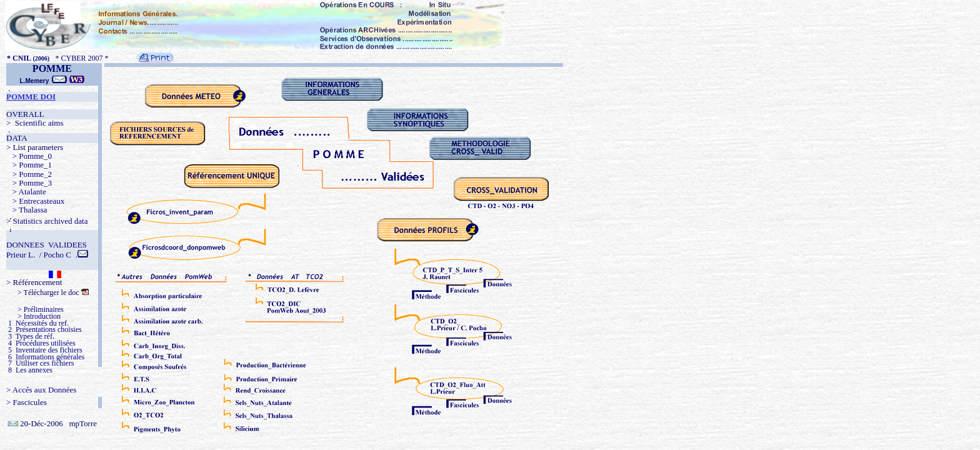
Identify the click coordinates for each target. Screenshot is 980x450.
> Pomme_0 (29, 156)
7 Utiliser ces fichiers (40, 363)
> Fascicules (27, 402)
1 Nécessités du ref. (37, 323)
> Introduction (33, 316)
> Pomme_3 (29, 183)
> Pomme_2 (29, 174)
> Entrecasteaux (35, 201)
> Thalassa (27, 210)
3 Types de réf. (30, 336)
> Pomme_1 (29, 165)
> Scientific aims (35, 123)
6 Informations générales (45, 357)
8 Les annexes (29, 370)
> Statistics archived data (47, 221)
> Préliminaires (35, 309)
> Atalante (26, 192)
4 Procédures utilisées (41, 343)
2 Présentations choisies (44, 329)
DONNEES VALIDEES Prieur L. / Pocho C (47, 250)
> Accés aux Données (41, 390)
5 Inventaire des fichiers (44, 350)
